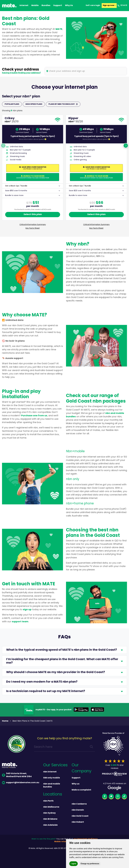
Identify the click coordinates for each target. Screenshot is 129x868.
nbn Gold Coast (80, 816)
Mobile (35, 6)
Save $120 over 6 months (80, 191)
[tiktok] (124, 797)
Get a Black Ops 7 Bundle (16, 186)
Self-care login (93, 6)
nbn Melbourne (51, 807)
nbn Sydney (49, 813)
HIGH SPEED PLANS (34, 104)
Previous (3, 146)
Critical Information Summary (33, 225)
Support (76, 778)
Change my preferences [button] (90, 864)
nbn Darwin (78, 810)
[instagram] (118, 797)
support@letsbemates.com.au (21, 783)
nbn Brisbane (50, 819)
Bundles (46, 6)
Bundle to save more (14, 196)
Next (126, 146)
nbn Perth (48, 801)
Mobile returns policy (64, 842)
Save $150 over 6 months (16, 191)
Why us (76, 784)
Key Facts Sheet (33, 228)
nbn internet (50, 772)
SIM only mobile (52, 778)
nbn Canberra (79, 804)
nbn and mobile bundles (52, 785)
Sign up (109, 6)
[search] (91, 747)
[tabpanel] (33, 173)
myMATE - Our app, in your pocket (54, 710)
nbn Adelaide (50, 825)
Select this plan (33, 214)
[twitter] (111, 797)
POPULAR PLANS (12, 104)
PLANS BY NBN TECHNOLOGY (63, 104)
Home (5, 721)
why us (69, 6)
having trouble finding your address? (21, 73)
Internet (24, 6)
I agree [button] (74, 864)
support (58, 6)
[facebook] (105, 797)
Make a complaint (81, 790)
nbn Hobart (78, 822)
